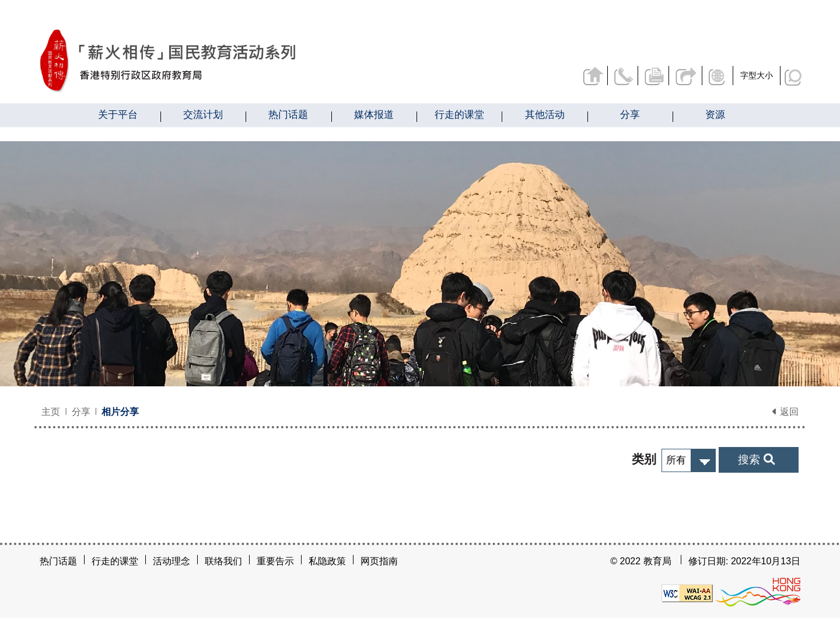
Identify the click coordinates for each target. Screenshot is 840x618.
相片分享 (120, 412)
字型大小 (757, 75)
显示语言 (719, 76)
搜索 (756, 459)
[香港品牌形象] (758, 592)
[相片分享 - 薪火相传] (232, 61)
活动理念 (171, 561)
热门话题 (58, 561)
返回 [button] (785, 412)
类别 (644, 459)
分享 (686, 76)
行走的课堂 (115, 561)
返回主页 (593, 76)
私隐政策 (327, 561)
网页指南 (379, 561)
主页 (51, 412)
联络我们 (624, 76)
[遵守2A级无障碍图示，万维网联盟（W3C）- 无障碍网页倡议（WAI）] (687, 592)
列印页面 (655, 76)
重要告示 (275, 561)
